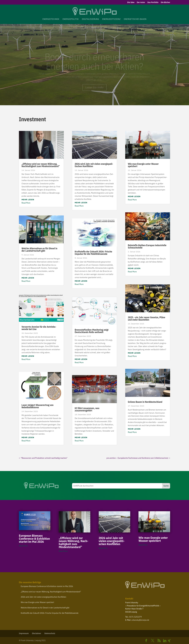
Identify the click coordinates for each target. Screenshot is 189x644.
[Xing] (169, 641)
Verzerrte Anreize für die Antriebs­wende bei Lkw (39, 328)
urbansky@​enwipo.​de (140, 620)
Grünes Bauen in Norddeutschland (145, 402)
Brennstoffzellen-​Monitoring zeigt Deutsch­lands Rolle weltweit (92, 331)
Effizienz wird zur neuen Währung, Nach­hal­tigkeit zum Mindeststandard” (41, 165)
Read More (26, 203)
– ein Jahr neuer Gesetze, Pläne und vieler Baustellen (146, 319)
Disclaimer (37, 633)
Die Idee (131, 2)
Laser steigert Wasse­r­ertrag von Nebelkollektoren (37, 406)
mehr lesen (28, 200)
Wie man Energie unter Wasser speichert (143, 165)
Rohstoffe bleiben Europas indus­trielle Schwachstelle (147, 246)
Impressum (24, 633)
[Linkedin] (165, 641)
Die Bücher (165, 2)
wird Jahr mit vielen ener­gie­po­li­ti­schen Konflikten (94, 165)
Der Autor (141, 2)
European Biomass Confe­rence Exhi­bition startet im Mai (34, 539)
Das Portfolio (153, 2)
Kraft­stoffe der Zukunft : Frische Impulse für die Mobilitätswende (93, 253)
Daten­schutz (50, 633)
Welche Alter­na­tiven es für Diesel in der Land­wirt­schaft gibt (39, 250)
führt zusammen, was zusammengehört (87, 409)
